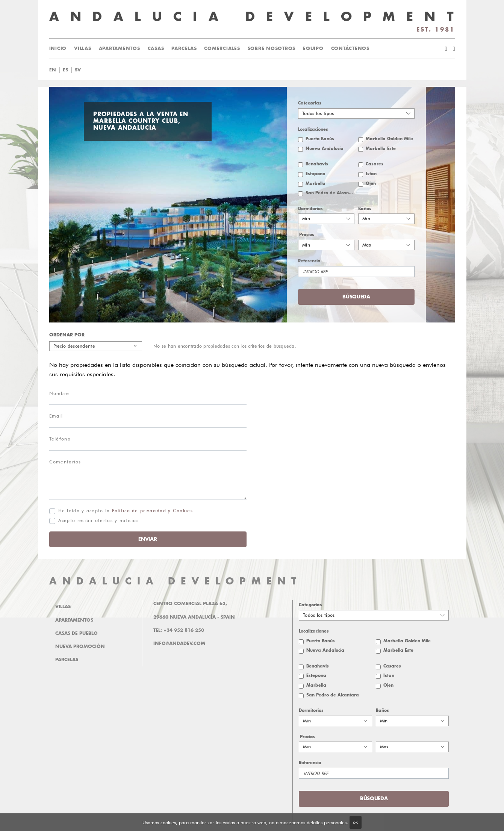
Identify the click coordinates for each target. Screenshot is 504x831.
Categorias (310, 103)
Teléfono (60, 439)
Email (56, 416)
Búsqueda (356, 297)
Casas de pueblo (76, 633)
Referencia (309, 261)
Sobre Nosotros (272, 48)
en (53, 70)
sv (78, 70)
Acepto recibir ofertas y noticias (99, 520)
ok (355, 822)
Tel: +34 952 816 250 (179, 630)
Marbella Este (381, 149)
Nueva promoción (80, 646)
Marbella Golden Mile (389, 139)
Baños (365, 209)
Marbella (316, 184)
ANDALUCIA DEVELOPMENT (176, 581)
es (65, 70)
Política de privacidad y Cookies (152, 511)
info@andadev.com (179, 643)
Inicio (58, 48)
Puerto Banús (320, 139)
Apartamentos (120, 48)
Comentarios (65, 462)
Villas (83, 48)
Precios (307, 235)
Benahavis (317, 164)
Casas (156, 48)
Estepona (316, 174)
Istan (371, 174)
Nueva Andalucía (325, 149)
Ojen (371, 184)
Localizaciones (313, 129)
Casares (375, 164)
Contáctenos (350, 48)
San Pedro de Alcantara (330, 193)
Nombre (59, 393)
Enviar (148, 539)
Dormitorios (310, 209)
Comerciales (222, 48)
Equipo (313, 48)
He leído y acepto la (126, 511)
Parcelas (184, 48)
